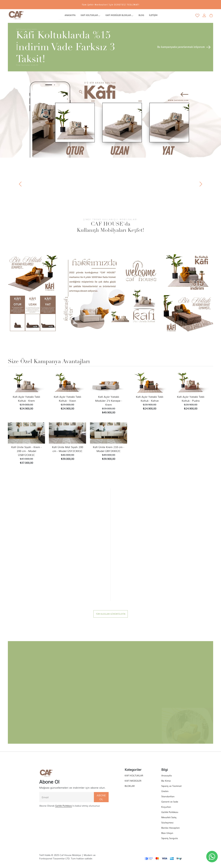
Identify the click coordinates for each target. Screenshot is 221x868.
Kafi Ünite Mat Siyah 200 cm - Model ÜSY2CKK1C (68, 449)
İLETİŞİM (153, 15)
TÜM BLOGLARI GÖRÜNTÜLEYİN (111, 614)
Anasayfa (167, 775)
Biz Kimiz (166, 781)
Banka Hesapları (170, 828)
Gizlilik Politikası (64, 806)
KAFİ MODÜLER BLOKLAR (119, 16)
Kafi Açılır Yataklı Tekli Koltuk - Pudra (191, 399)
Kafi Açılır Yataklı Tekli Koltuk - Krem (26, 399)
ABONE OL (101, 797)
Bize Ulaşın (167, 833)
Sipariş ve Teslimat (171, 786)
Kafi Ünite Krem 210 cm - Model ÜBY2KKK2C (109, 449)
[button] (201, 184)
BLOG (141, 15)
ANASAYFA (70, 15)
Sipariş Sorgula (170, 838)
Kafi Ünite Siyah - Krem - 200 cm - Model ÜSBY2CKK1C (27, 451)
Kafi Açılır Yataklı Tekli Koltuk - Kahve (150, 399)
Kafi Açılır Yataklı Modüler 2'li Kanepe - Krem (109, 401)
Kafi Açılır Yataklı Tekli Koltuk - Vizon (67, 399)
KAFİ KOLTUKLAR (91, 16)
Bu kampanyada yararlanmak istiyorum (184, 47)
